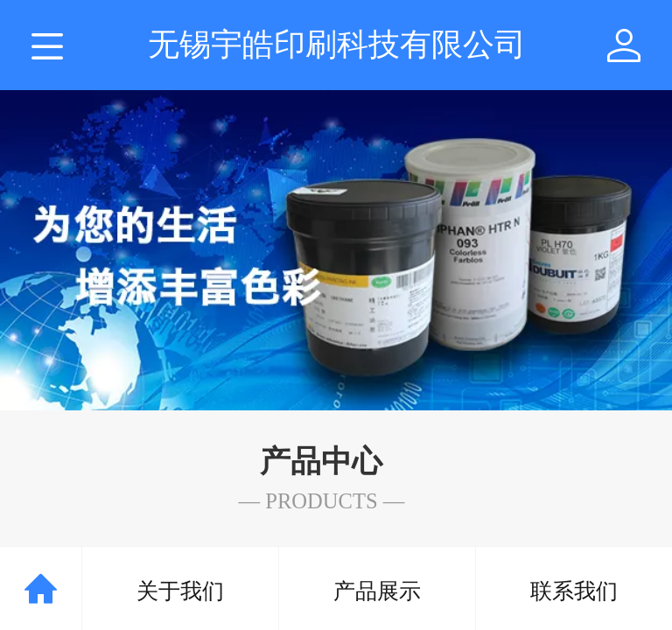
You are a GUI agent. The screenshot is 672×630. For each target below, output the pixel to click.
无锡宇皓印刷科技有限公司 (337, 44)
